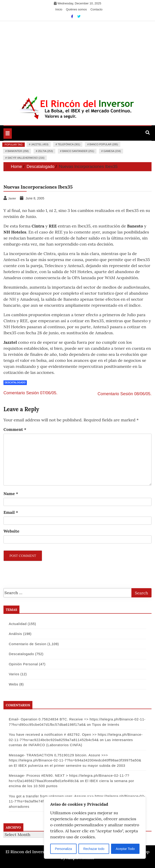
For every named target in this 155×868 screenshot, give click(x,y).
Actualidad (18, 624)
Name (11, 494)
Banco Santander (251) (78, 151)
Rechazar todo (94, 849)
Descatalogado (15, 383)
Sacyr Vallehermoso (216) (26, 158)
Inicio (59, 9)
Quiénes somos (76, 9)
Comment (15, 429)
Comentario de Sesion (28, 644)
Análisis (15, 634)
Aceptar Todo (125, 849)
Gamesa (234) (112, 151)
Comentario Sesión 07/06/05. (30, 393)
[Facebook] (73, 16)
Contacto (96, 9)
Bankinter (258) (18, 151)
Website (11, 531)
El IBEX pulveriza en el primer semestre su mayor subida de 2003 (70, 765)
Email (11, 512)
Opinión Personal (23, 664)
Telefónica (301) (69, 144)
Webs (14, 684)
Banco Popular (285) (104, 144)
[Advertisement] (77, 56)
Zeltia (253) (45, 151)
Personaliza (64, 849)
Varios (14, 674)
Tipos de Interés (105, 724)
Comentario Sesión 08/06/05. (125, 394)
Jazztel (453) (40, 144)
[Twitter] (79, 16)
